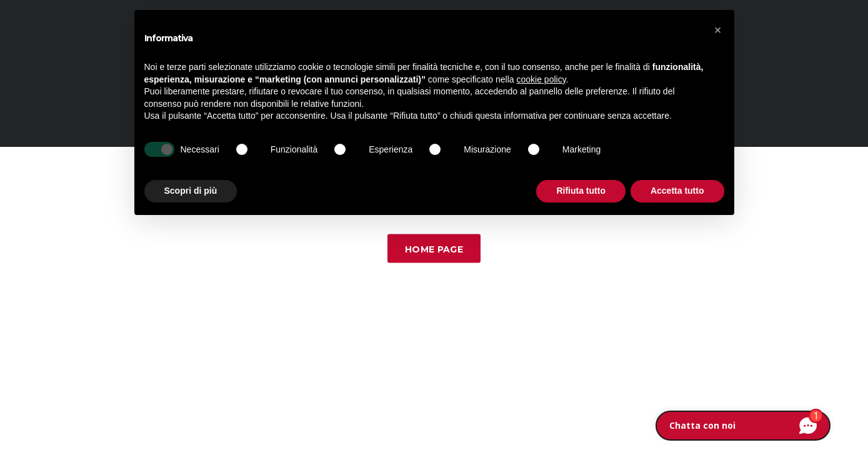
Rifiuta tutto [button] (581, 191)
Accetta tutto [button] (677, 191)
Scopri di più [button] (191, 191)
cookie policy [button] (541, 79)
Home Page (434, 249)
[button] (718, 30)
